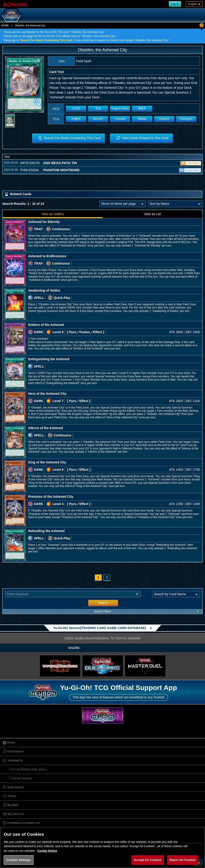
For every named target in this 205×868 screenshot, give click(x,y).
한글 (98, 108)
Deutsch (98, 119)
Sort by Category (22, 778)
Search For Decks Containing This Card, (47, 40)
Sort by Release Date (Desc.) (29, 769)
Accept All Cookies (148, 860)
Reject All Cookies (183, 860)
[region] (102, 848)
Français (120, 119)
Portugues (186, 119)
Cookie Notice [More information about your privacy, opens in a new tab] (47, 851)
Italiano (142, 119)
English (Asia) (120, 108)
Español (164, 119)
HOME (5, 25)
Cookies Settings (19, 860)
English (76, 119)
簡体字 (142, 108)
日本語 (76, 108)
